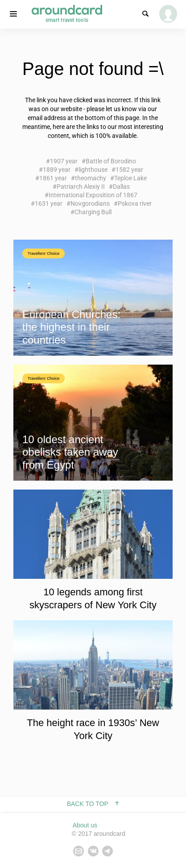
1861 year (53, 178)
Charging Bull (93, 212)
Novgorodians (90, 204)
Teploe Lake (130, 178)
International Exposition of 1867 (93, 195)
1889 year (57, 170)
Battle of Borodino (111, 161)
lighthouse (93, 170)
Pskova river (135, 204)
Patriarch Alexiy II (81, 187)
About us (85, 825)
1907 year (64, 161)
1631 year (49, 204)
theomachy (91, 178)
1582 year (129, 170)
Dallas (121, 187)
